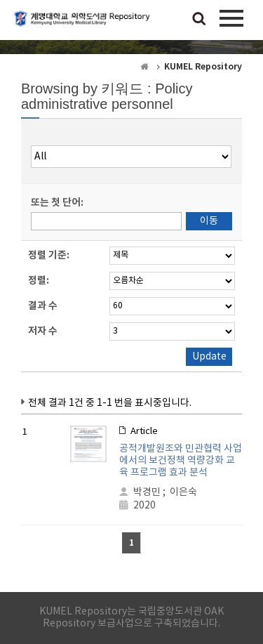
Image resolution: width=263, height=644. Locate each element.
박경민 (147, 492)
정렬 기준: (49, 255)
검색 (199, 20)
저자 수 (43, 331)
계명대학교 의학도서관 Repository (84, 25)
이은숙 (183, 492)
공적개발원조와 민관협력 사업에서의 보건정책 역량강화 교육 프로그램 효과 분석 (181, 461)
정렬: (39, 281)
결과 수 (43, 306)
